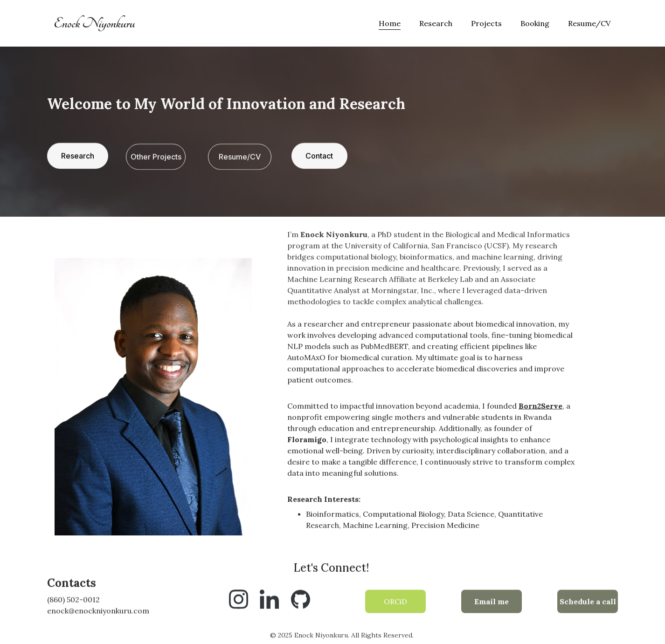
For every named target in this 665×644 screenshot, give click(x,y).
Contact (319, 157)
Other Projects (156, 158)
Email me (492, 603)
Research (436, 23)
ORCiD (395, 603)
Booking (535, 23)
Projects (486, 23)
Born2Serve (540, 414)
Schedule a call (588, 603)
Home (390, 23)
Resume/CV (589, 23)
